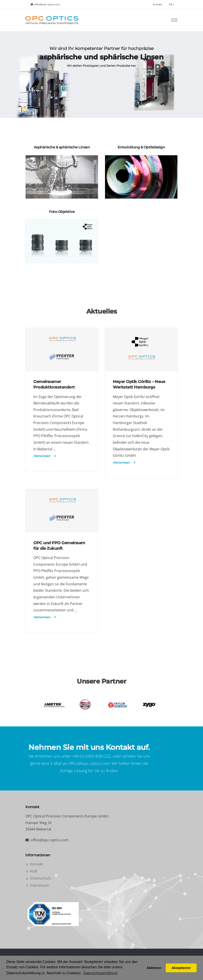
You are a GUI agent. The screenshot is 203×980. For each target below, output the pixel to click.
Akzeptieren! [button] (181, 968)
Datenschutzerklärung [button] (100, 973)
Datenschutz (41, 878)
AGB (34, 871)
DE (172, 4)
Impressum (39, 885)
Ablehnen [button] (154, 968)
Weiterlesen (45, 456)
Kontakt (157, 4)
